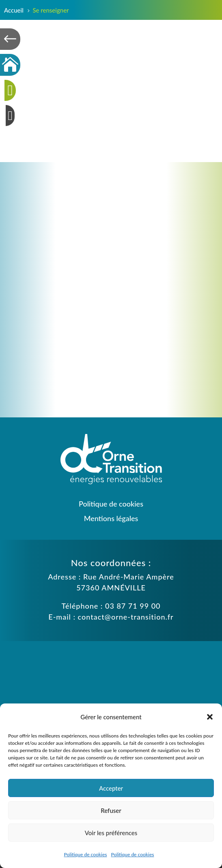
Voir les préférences (111, 833)
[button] (210, 717)
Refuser (111, 810)
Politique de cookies (86, 854)
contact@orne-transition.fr (126, 617)
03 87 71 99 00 (133, 606)
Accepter (111, 788)
